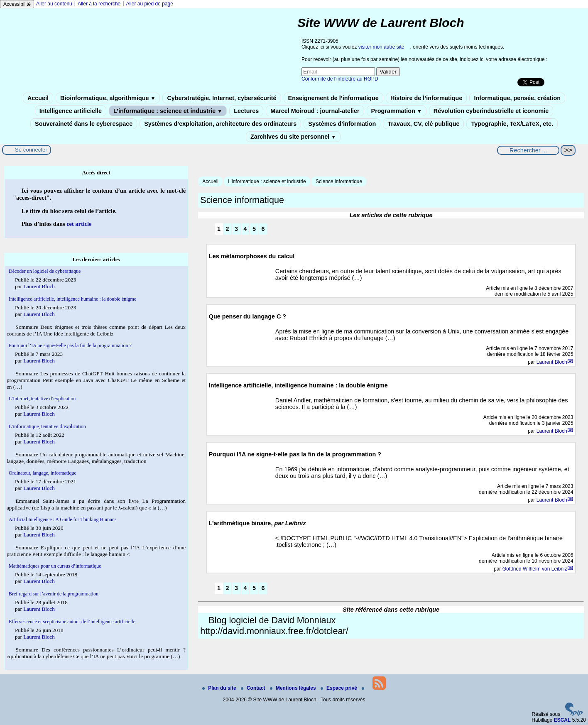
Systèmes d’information (342, 124)
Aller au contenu (54, 4)
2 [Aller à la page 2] (228, 229)
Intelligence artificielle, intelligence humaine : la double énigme (72, 299)
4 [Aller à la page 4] (245, 229)
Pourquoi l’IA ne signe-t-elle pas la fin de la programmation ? (70, 345)
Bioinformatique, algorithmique (108, 98)
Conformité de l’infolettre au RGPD (340, 79)
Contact (254, 688)
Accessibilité (17, 4)
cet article (79, 224)
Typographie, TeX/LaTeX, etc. (512, 124)
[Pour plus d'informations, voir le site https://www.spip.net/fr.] (574, 714)
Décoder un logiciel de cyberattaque (45, 271)
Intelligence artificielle (71, 111)
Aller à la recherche (99, 4)
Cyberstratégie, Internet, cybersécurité (222, 98)
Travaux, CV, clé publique (423, 124)
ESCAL (562, 720)
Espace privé (339, 688)
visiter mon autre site (381, 47)
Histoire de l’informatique (426, 98)
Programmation (397, 111)
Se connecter (31, 150)
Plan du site (220, 688)
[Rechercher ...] (528, 150)
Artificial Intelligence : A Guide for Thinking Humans (62, 519)
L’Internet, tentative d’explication (42, 399)
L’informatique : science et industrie (168, 111)
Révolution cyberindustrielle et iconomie (491, 111)
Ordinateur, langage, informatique (43, 473)
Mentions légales (294, 688)
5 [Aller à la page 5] (254, 229)
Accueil (38, 98)
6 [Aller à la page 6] (263, 229)
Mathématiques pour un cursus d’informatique (55, 566)
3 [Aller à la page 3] (236, 229)
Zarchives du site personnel (293, 137)
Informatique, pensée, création (517, 98)
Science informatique (339, 181)
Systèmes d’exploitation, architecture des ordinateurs (220, 124)
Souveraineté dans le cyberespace (84, 124)
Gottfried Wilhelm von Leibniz (535, 569)
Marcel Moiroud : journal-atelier (315, 111)
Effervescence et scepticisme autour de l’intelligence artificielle (72, 622)
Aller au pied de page (149, 4)
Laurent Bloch (552, 362)
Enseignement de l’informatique (333, 98)
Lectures (246, 111)
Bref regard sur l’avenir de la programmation (54, 594)
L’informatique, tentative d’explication (47, 426)
